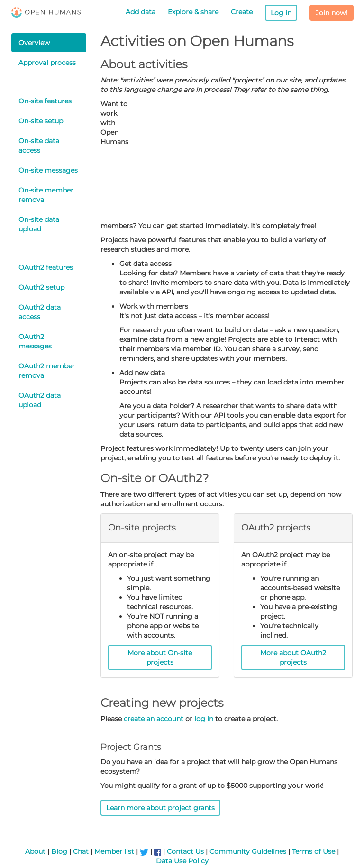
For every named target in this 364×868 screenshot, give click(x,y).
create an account (154, 719)
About (35, 851)
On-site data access (39, 146)
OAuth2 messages (35, 341)
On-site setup (41, 121)
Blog (59, 851)
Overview (34, 43)
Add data (141, 12)
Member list (114, 851)
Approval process (47, 63)
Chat (81, 851)
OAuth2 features (46, 267)
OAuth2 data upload (40, 400)
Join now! (332, 13)
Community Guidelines (248, 851)
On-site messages (48, 170)
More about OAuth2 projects (293, 658)
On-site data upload (39, 224)
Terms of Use (314, 851)
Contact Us (185, 851)
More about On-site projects (160, 658)
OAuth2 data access (40, 312)
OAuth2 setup (41, 287)
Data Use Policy (182, 861)
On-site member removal (46, 195)
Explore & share (193, 12)
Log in (281, 13)
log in (204, 719)
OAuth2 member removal (47, 371)
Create (242, 12)
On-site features (45, 101)
